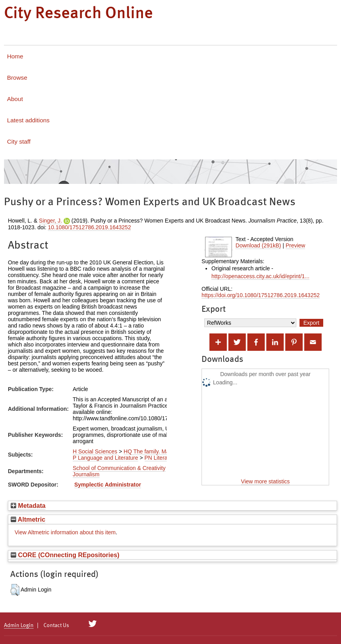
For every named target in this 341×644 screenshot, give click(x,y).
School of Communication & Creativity (119, 468)
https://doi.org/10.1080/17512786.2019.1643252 (261, 295)
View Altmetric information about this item (65, 532)
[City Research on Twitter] (93, 624)
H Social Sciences (95, 451)
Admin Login (19, 625)
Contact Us (56, 625)
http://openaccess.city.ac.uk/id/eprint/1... (260, 276)
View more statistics (265, 481)
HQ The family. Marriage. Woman (165, 451)
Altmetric (28, 519)
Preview (296, 245)
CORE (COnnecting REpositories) (65, 555)
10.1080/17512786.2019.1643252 (89, 227)
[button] (15, 590)
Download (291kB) (258, 245)
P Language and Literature (106, 458)
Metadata (28, 505)
